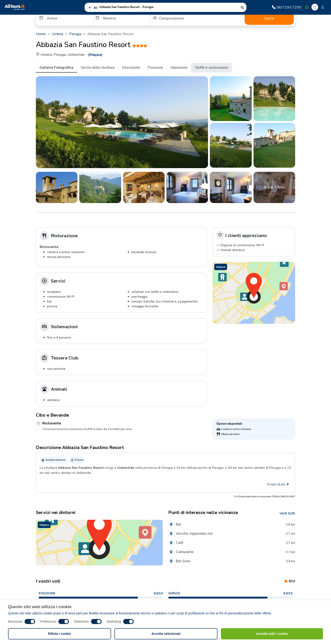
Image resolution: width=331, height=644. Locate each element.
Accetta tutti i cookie (272, 634)
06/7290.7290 (287, 7)
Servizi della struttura (98, 68)
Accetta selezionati (166, 634)
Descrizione (131, 68)
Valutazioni (179, 68)
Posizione (155, 68)
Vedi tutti (287, 513)
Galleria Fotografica (56, 68)
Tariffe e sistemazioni (211, 68)
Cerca (269, 18)
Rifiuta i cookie (60, 634)
